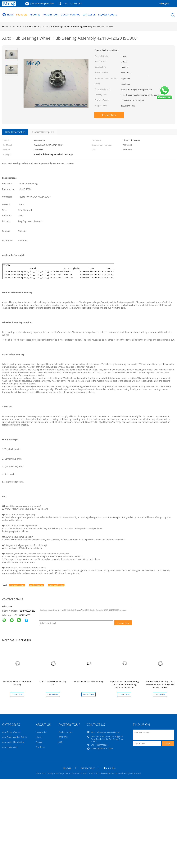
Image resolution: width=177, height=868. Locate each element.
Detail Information (15, 132)
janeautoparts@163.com (42, 4)
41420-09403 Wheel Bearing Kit (53, 683)
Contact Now (109, 115)
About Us (35, 15)
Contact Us (89, 15)
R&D (61, 742)
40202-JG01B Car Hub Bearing (88, 682)
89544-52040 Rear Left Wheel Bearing (17, 683)
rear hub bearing (36, 585)
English (165, 4)
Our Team (40, 747)
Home (8, 15)
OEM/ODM (63, 737)
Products (22, 15)
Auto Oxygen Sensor (11, 732)
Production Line (66, 732)
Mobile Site (110, 768)
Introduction (42, 732)
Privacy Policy (88, 768)
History (39, 737)
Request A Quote (107, 15)
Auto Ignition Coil (10, 747)
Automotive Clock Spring (13, 742)
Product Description (43, 132)
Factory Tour (50, 15)
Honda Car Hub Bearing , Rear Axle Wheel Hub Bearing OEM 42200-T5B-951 (160, 685)
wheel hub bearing (56, 585)
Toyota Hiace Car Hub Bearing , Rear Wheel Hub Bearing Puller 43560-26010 (124, 685)
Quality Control (70, 15)
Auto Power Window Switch (14, 737)
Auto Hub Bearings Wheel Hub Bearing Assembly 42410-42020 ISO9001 (80, 26)
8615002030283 (23, 615)
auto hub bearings (17, 585)
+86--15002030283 (72, 4)
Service (39, 742)
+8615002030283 (27, 611)
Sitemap (67, 768)
